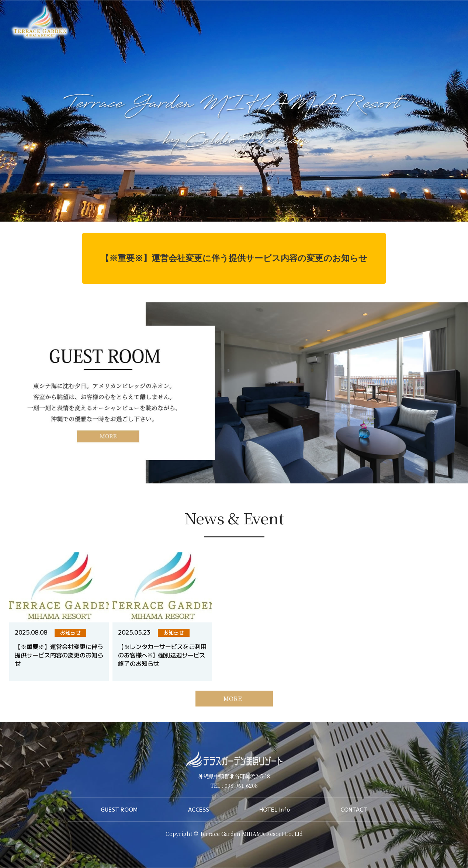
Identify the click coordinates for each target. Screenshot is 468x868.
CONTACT (354, 809)
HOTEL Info (275, 809)
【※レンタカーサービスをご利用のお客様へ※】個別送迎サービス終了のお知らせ (162, 667)
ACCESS (199, 809)
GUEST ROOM (119, 809)
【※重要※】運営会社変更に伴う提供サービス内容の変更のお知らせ (234, 258)
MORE (232, 711)
